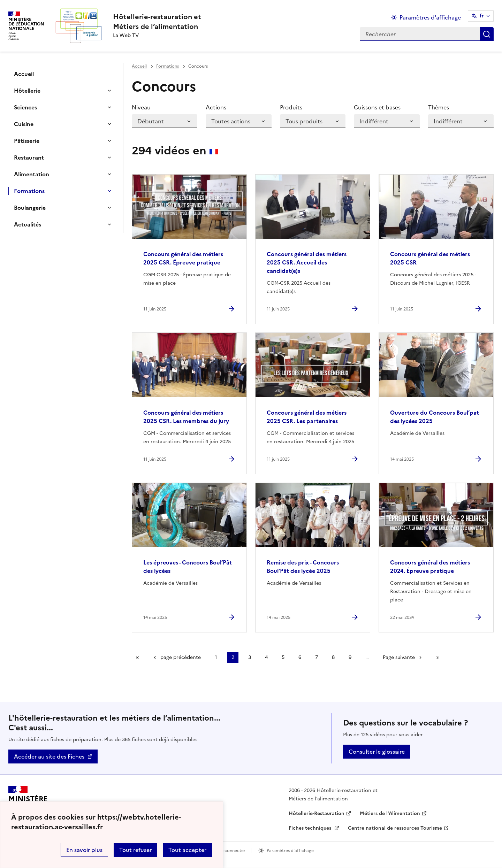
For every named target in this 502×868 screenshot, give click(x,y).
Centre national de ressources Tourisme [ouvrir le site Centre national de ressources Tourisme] (395, 828)
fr (482, 16)
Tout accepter (187, 850)
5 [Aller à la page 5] (283, 657)
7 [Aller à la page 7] (317, 657)
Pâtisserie (27, 141)
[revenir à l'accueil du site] (157, 22)
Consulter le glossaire (377, 752)
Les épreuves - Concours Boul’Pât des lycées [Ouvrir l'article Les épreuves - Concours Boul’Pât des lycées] (188, 567)
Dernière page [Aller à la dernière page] (438, 658)
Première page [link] (137, 658)
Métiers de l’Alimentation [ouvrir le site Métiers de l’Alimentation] (390, 813)
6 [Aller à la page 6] (300, 657)
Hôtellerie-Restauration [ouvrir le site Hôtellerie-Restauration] (317, 813)
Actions (216, 107)
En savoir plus (84, 850)
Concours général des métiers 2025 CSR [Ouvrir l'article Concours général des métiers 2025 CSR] (430, 258)
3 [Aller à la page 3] (250, 657)
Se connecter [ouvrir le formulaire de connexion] (232, 851)
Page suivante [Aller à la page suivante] (399, 657)
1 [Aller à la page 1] (216, 657)
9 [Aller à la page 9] (350, 657)
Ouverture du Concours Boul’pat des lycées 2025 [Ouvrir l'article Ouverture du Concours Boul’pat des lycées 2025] (435, 417)
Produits (291, 107)
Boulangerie (30, 208)
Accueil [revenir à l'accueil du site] (139, 66)
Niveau (141, 107)
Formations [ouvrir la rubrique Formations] (168, 66)
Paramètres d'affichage (290, 851)
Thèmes (439, 107)
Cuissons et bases (377, 107)
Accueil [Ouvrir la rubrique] (24, 74)
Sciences (25, 107)
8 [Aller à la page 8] (333, 657)
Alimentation (32, 174)
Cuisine (24, 124)
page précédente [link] (181, 657)
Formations (29, 191)
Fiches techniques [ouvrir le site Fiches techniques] (311, 828)
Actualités (28, 224)
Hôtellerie (27, 91)
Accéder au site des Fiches (49, 756)
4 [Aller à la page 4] (266, 657)
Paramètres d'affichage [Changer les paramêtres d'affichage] (430, 17)
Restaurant (29, 158)
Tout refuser (135, 850)
